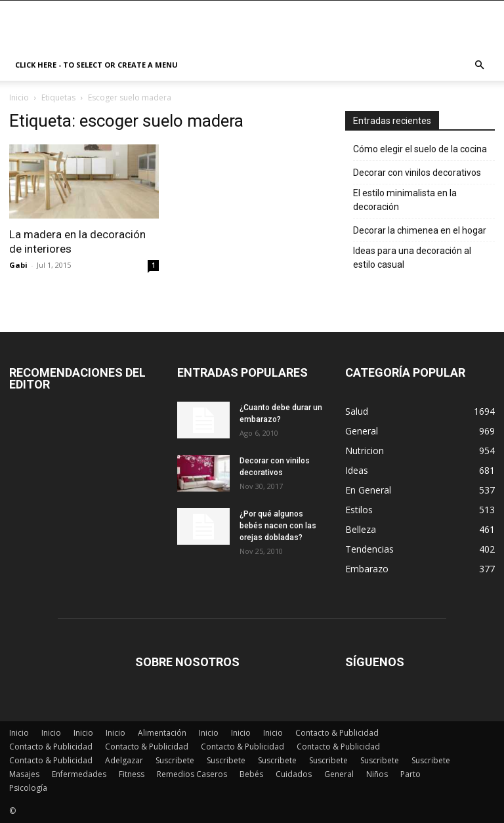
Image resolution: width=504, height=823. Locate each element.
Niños (377, 774)
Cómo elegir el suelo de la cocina (420, 149)
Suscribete (175, 760)
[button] (479, 65)
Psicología (28, 788)
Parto (410, 774)
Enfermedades (79, 774)
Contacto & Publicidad (337, 733)
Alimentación (162, 733)
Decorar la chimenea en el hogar (420, 230)
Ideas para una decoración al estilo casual (412, 258)
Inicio (19, 97)
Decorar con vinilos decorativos (417, 173)
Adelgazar (124, 760)
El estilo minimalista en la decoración (405, 200)
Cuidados (294, 774)
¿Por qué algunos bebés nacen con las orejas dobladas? (278, 526)
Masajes (24, 774)
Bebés (251, 774)
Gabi (18, 265)
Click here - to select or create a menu (96, 65)
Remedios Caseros (192, 774)
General (339, 774)
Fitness (132, 774)
